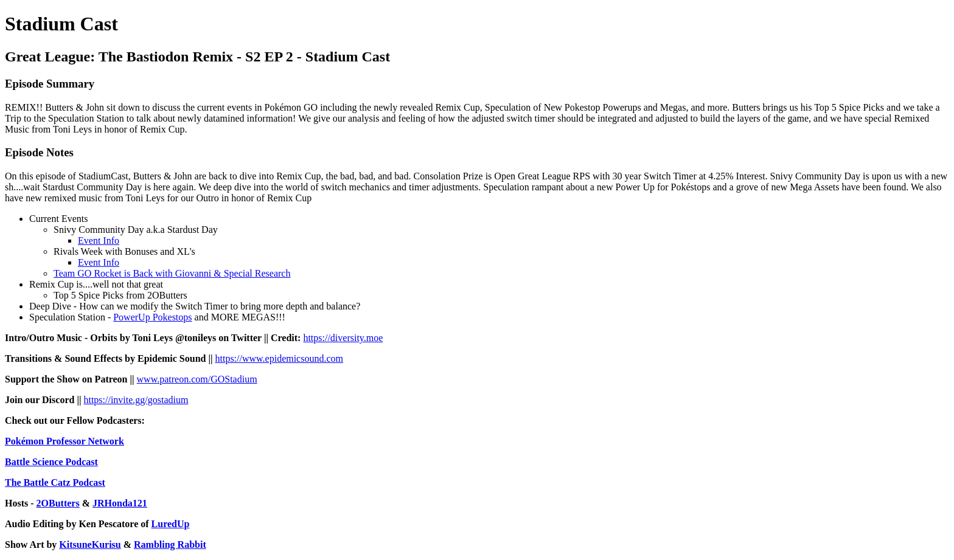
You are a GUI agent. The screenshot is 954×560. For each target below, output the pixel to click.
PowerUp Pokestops (152, 317)
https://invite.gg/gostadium (136, 400)
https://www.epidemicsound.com (280, 358)
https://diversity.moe (343, 338)
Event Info (99, 240)
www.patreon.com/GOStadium (197, 379)
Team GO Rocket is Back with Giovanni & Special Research (172, 273)
